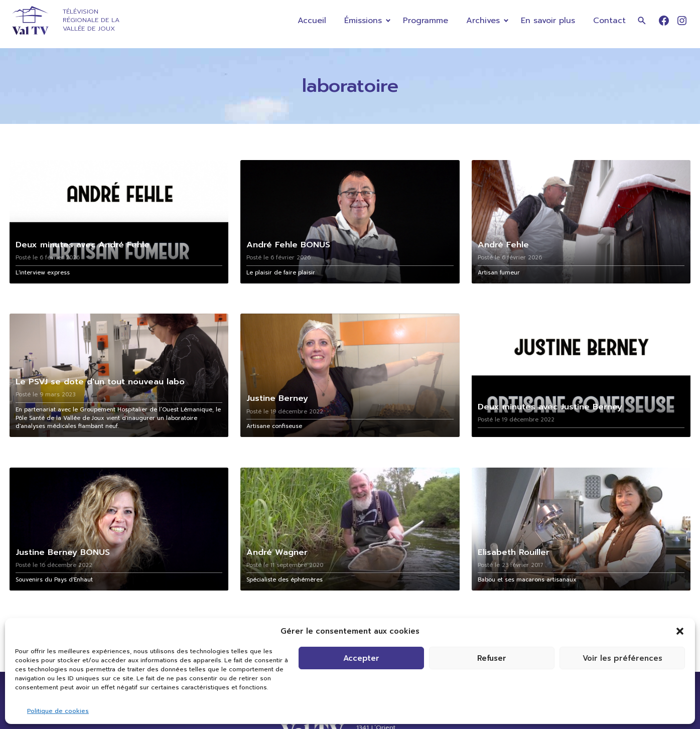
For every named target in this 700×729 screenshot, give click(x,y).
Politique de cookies (58, 711)
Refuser (492, 658)
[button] (680, 631)
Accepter (361, 658)
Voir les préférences (622, 658)
